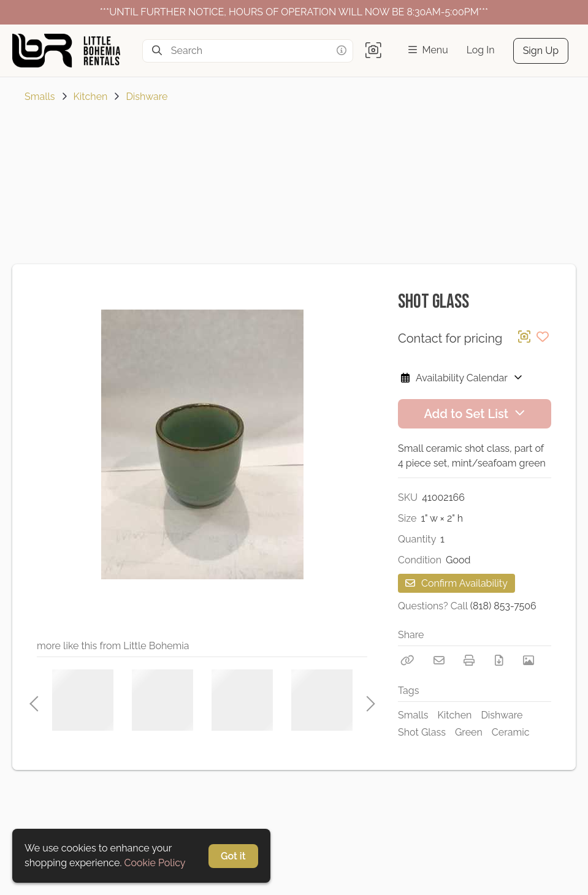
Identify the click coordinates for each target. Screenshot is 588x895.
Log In (481, 50)
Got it (233, 856)
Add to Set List (474, 414)
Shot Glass (422, 732)
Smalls (40, 97)
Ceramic (511, 732)
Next (367, 700)
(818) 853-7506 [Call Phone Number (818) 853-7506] (503, 606)
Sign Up (541, 51)
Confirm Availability (456, 583)
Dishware (147, 97)
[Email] (439, 660)
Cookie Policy (155, 863)
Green (469, 732)
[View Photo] (529, 660)
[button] (373, 51)
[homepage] (71, 51)
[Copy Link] (407, 660)
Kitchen (91, 97)
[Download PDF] (499, 660)
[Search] (157, 51)
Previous (34, 700)
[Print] (469, 660)
